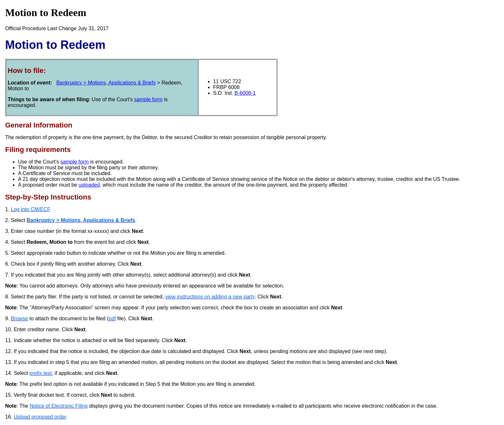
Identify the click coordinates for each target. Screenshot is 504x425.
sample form (148, 99)
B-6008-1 (245, 93)
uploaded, (90, 185)
